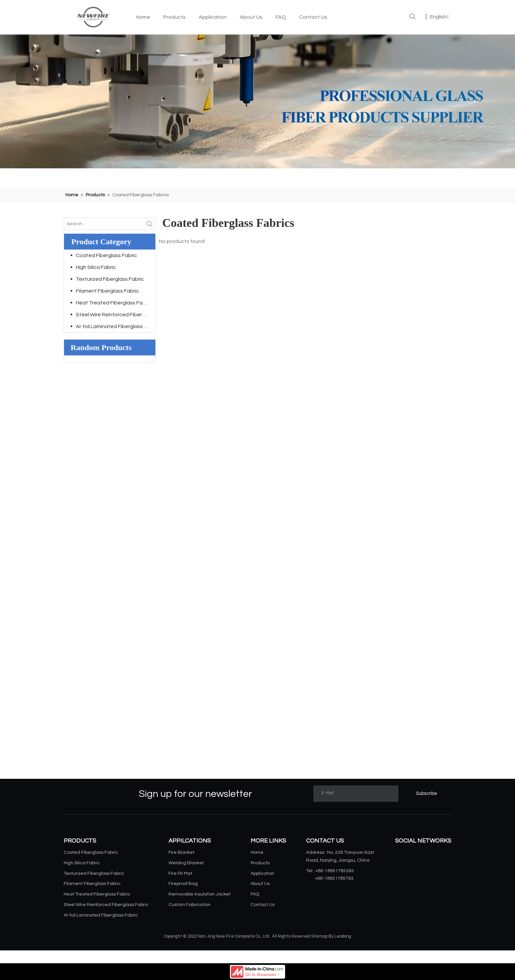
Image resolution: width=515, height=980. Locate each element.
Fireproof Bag (183, 884)
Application (262, 873)
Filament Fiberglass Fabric (107, 291)
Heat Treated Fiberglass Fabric (114, 303)
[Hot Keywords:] (413, 16)
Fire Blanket (181, 852)
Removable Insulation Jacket (200, 894)
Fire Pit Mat (180, 873)
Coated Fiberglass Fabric (106, 255)
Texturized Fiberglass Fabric (110, 279)
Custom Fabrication (190, 905)
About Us (260, 884)
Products (260, 863)
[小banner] (257, 101)
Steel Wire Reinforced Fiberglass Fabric (116, 315)
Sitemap (319, 936)
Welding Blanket (186, 863)
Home (257, 852)
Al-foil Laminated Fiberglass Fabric (116, 326)
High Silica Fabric (96, 267)
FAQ (255, 894)
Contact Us (263, 905)
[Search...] (104, 224)
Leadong (343, 936)
